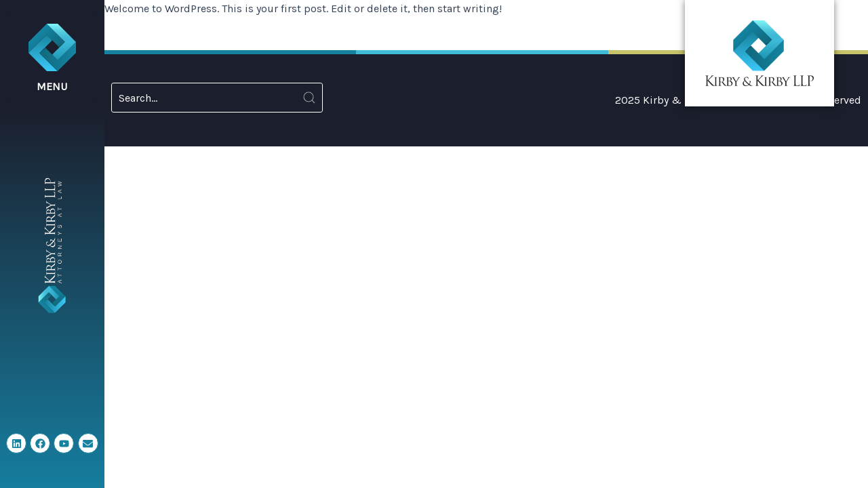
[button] (52, 58)
